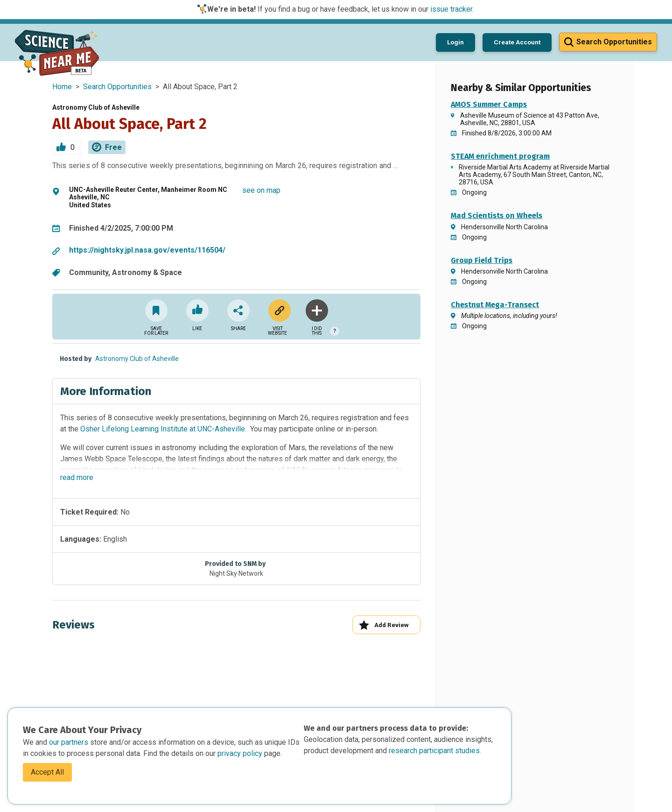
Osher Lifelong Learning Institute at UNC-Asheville (163, 429)
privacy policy (241, 753)
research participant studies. (435, 751)
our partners (70, 742)
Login (455, 42)
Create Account (517, 42)
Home (62, 87)
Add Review (384, 625)
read (77, 477)
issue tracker (451, 9)
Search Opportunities (117, 87)
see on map (261, 190)
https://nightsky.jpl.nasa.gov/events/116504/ (147, 250)
